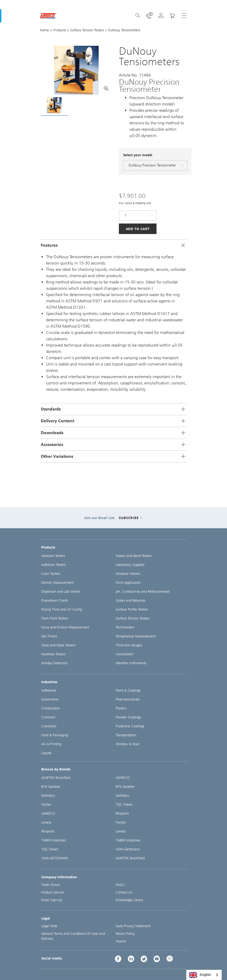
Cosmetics (49, 726)
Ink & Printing (51, 744)
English (200, 975)
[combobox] (204, 975)
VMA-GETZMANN (55, 858)
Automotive (50, 699)
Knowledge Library (129, 900)
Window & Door (128, 744)
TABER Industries (54, 840)
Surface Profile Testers (132, 609)
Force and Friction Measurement (65, 627)
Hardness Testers (53, 654)
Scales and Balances (131, 600)
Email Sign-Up (52, 900)
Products (60, 30)
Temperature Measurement (136, 636)
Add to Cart (138, 229)
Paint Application (128, 583)
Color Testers (51, 574)
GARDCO (48, 813)
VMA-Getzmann (128, 849)
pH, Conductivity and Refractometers (143, 591)
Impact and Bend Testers (134, 556)
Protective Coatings (130, 726)
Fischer (46, 804)
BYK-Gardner (51, 787)
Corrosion (48, 717)
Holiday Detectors (54, 663)
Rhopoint (48, 831)
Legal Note (49, 926)
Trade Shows (51, 885)
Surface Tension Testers (87, 30)
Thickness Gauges (129, 645)
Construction (51, 708)
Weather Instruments (131, 663)
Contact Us (124, 892)
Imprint (121, 941)
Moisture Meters (128, 574)
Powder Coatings (128, 717)
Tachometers (125, 627)
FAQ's (120, 885)
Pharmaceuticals (128, 699)
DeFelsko (48, 796)
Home (44, 30)
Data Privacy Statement (133, 926)
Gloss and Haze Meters (58, 645)
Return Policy (125, 934)
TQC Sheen (50, 849)
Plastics (121, 708)
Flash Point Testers (55, 618)
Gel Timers (49, 636)
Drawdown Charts (55, 600)
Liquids (46, 753)
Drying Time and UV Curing (62, 609)
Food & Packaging (55, 735)
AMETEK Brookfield (56, 778)
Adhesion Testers (54, 565)
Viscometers (125, 654)
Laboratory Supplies (130, 565)
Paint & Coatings (128, 690)
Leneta (46, 822)
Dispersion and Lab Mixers (61, 591)
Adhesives (49, 690)
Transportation (126, 735)
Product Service (53, 892)
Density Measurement (57, 583)
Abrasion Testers (53, 556)
